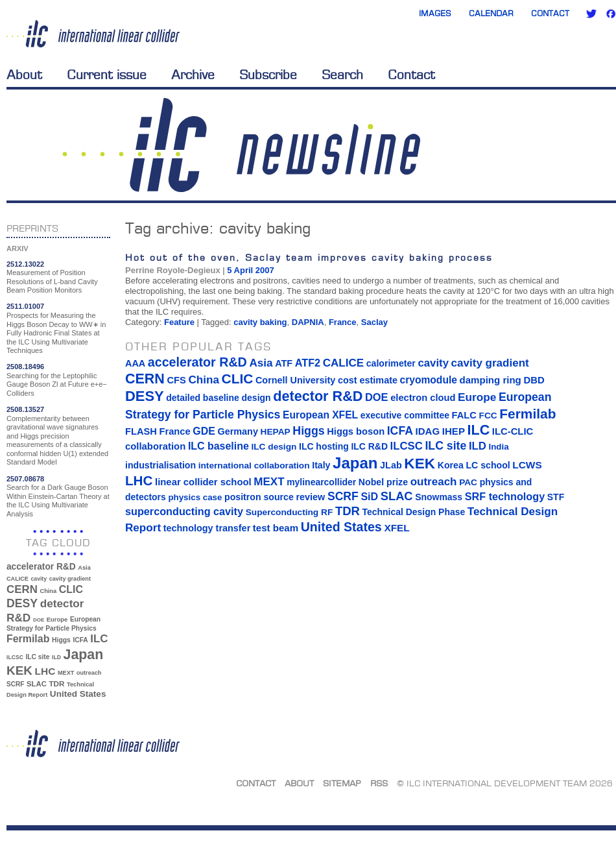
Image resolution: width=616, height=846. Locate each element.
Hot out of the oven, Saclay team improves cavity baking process (309, 257)
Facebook (611, 14)
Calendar (491, 13)
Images (435, 13)
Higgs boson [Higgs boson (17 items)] (356, 431)
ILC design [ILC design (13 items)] (274, 447)
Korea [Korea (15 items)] (451, 465)
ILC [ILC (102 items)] (99, 639)
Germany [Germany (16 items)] (237, 431)
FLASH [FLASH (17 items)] (141, 431)
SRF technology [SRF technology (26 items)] (505, 496)
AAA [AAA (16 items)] (135, 363)
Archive (193, 75)
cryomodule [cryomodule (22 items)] (429, 380)
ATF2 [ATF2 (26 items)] (308, 363)
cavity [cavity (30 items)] (39, 579)
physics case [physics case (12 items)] (195, 497)
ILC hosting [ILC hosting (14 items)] (324, 446)
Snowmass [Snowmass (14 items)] (439, 497)
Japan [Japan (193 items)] (84, 655)
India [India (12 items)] (498, 447)
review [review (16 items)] (310, 497)
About (24, 75)
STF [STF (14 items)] (556, 497)
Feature (179, 322)
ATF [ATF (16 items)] (284, 363)
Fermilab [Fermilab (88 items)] (28, 639)
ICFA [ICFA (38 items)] (80, 640)
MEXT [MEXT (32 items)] (66, 673)
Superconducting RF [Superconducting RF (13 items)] (290, 512)
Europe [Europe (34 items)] (57, 619)
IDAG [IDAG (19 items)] (428, 431)
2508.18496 (25, 367)
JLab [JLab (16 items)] (391, 465)
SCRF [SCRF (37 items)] (15, 684)
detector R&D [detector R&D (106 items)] (318, 396)
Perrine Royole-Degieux (173, 270)
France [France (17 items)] (175, 431)
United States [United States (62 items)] (78, 694)
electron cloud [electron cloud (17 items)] (423, 398)
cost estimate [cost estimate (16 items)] (368, 380)
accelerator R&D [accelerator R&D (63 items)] (41, 567)
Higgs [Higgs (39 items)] (61, 640)
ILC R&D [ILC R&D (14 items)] (369, 446)
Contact (550, 13)
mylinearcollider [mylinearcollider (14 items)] (321, 482)
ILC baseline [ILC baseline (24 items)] (219, 446)
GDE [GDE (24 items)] (204, 431)
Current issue (107, 75)
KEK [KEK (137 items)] (19, 671)
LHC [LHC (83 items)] (45, 671)
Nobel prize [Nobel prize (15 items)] (383, 482)
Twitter (591, 14)
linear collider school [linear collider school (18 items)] (203, 482)
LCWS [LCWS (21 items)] (527, 465)
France (343, 322)
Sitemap (342, 783)
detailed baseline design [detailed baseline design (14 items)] (218, 398)
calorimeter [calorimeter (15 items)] (391, 363)
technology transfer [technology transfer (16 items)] (207, 528)
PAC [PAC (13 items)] (468, 482)
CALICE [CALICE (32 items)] (18, 579)
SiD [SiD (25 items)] (369, 496)
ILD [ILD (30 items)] (56, 657)
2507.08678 (25, 479)
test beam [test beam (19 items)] (276, 528)
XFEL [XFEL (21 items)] (397, 528)
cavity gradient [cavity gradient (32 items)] (70, 579)
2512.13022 (25, 264)
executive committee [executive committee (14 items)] (405, 415)
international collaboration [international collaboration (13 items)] (254, 465)
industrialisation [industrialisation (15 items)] (160, 465)
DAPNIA (308, 322)
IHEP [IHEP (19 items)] (454, 431)
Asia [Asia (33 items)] (84, 568)
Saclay (374, 322)
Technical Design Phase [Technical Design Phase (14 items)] (413, 512)
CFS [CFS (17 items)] (176, 380)
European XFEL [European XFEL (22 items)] (320, 415)
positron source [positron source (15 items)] (259, 497)
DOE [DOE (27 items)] (39, 620)
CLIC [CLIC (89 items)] (71, 589)
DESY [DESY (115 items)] (22, 603)
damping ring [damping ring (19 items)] (491, 380)
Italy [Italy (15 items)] (321, 465)
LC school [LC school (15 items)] (488, 465)
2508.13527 (25, 409)
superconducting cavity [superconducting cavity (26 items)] (184, 511)
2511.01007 (25, 306)
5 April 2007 (251, 270)
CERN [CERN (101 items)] (22, 589)
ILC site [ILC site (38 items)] (38, 657)
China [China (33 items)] (48, 591)
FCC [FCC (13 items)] (488, 416)
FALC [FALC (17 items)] (464, 415)
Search (342, 75)
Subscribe (268, 75)
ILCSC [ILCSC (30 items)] (15, 657)
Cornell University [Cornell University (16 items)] (295, 380)
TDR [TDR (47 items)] (56, 683)
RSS (379, 783)
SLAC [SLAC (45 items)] (37, 684)
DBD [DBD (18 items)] (534, 380)
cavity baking (260, 322)
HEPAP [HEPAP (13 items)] (276, 432)
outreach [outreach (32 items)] (89, 673)
